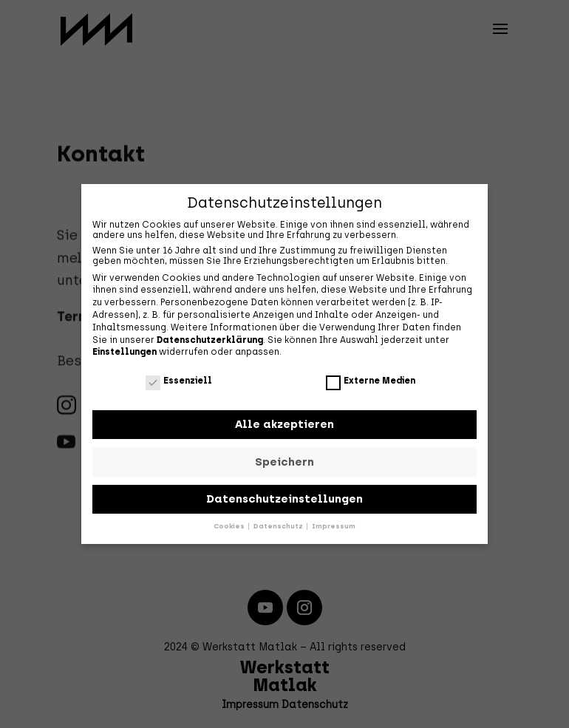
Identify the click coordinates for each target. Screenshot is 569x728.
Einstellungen (125, 351)
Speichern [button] (284, 460)
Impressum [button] (334, 525)
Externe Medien (371, 380)
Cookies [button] (230, 525)
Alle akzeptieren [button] (284, 423)
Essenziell (179, 380)
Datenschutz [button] (279, 525)
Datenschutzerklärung (210, 339)
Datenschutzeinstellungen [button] (284, 498)
